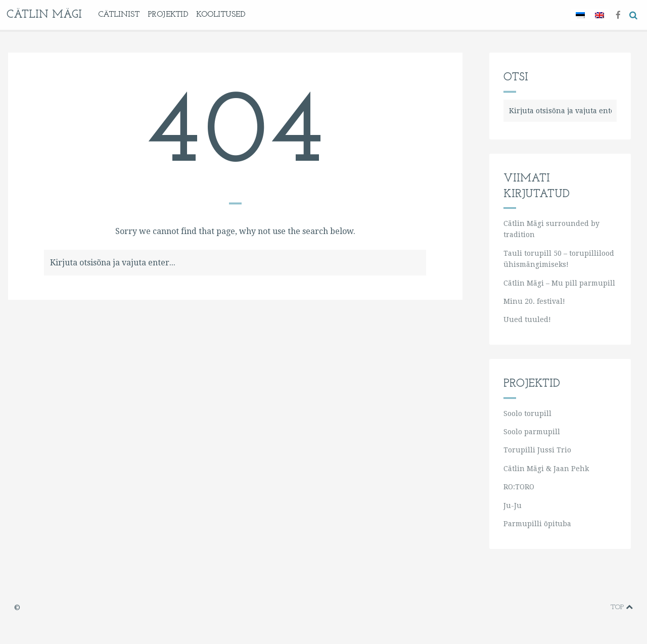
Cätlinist (119, 15)
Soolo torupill (527, 413)
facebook (538, 607)
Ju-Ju (513, 505)
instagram (586, 607)
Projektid (168, 15)
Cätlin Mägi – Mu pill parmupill (559, 283)
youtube (570, 607)
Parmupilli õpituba (537, 524)
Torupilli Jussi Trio (537, 450)
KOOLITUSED (221, 15)
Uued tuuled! (527, 319)
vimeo (554, 607)
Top (622, 607)
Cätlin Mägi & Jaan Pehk (546, 469)
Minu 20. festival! (534, 301)
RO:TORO (519, 487)
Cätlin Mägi (44, 15)
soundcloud (600, 607)
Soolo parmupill (532, 432)
